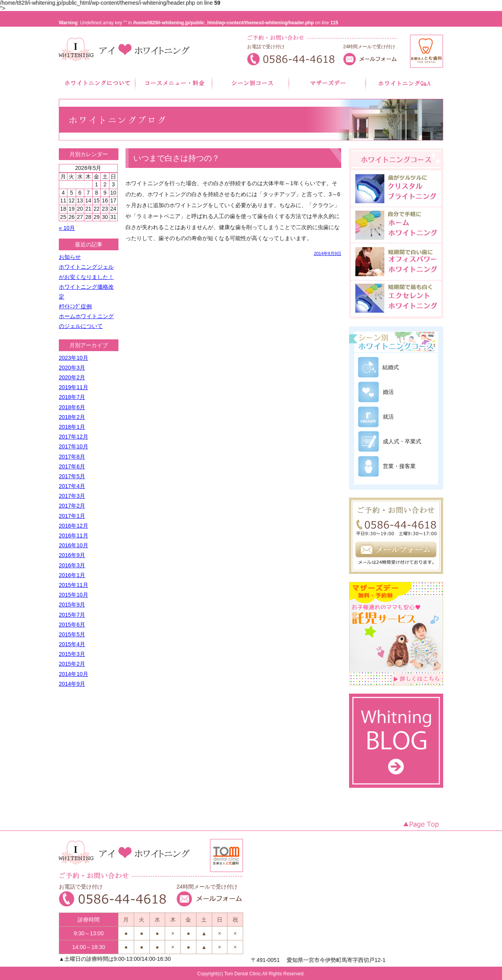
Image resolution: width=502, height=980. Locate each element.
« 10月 (67, 228)
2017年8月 (72, 457)
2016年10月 (74, 545)
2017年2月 (72, 506)
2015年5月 (72, 634)
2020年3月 (72, 368)
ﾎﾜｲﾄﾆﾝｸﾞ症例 (75, 306)
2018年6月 (72, 407)
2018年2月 (72, 417)
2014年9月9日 (327, 254)
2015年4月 (72, 644)
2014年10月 (74, 674)
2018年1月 (72, 427)
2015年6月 (72, 625)
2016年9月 (72, 555)
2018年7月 (72, 397)
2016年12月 (74, 526)
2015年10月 (74, 595)
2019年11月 (74, 387)
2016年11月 (74, 536)
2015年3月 (72, 654)
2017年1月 (72, 516)
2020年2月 (72, 377)
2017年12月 (74, 437)
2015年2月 (72, 664)
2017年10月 (74, 446)
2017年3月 (72, 496)
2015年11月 (74, 585)
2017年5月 (72, 476)
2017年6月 (72, 466)
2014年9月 (72, 684)
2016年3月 (72, 565)
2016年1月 (72, 575)
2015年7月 (72, 615)
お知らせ (70, 257)
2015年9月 (72, 605)
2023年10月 (74, 358)
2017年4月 (72, 486)
